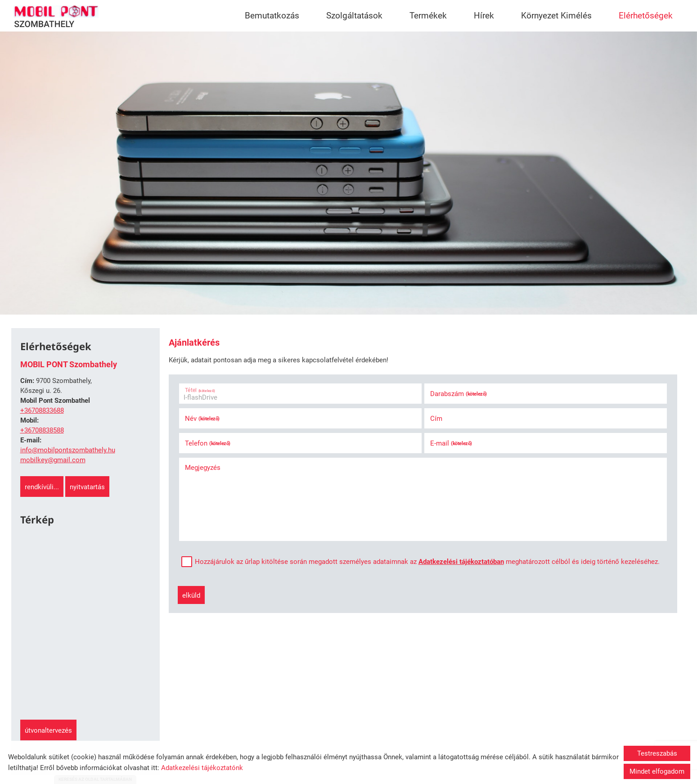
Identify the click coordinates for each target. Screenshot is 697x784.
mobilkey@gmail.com (53, 460)
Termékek (428, 16)
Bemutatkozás (272, 16)
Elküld (191, 595)
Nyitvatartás (87, 487)
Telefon (208, 443)
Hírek (484, 16)
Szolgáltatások (354, 16)
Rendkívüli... (42, 487)
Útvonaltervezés (48, 730)
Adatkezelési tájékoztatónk (202, 768)
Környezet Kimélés (556, 16)
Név (202, 419)
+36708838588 (42, 430)
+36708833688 (42, 410)
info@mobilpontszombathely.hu (68, 450)
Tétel (200, 390)
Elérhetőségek (646, 16)
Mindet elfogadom (657, 771)
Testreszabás (657, 753)
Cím (436, 419)
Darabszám (459, 394)
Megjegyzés (203, 468)
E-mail (451, 443)
